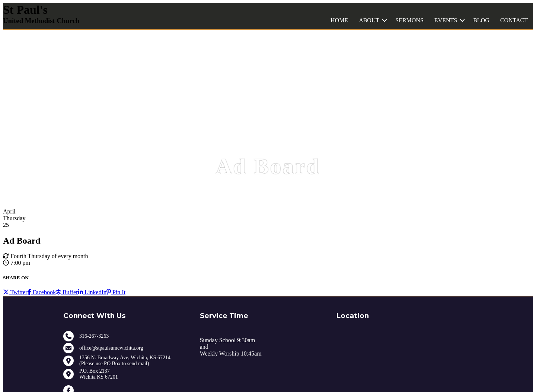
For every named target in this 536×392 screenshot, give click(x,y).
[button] (385, 20)
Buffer (67, 292)
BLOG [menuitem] (481, 20)
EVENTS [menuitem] (446, 20)
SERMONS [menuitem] (409, 20)
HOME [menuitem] (339, 20)
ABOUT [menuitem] (369, 20)
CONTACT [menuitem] (514, 20)
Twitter (15, 292)
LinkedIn (92, 292)
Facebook (42, 292)
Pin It (116, 292)
